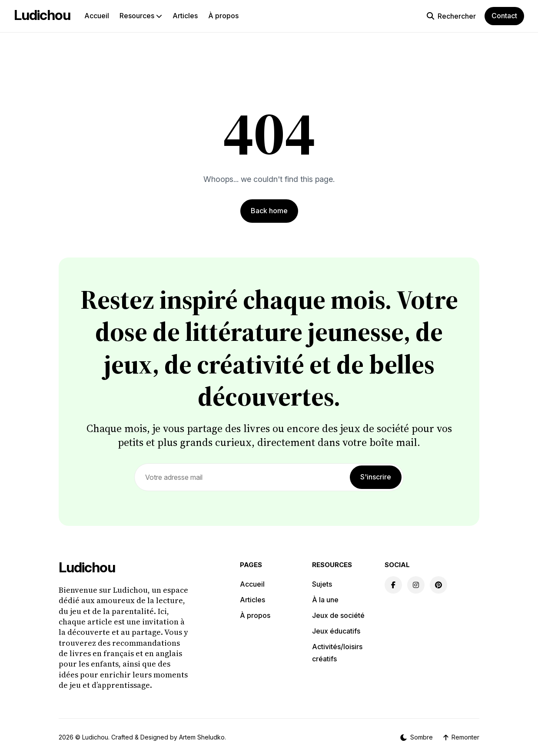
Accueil (97, 16)
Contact (504, 16)
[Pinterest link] (438, 585)
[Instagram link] (416, 585)
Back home (269, 211)
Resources (141, 16)
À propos (223, 16)
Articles (185, 16)
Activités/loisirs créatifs (337, 653)
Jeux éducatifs (336, 631)
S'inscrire (376, 477)
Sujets (322, 584)
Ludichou (42, 15)
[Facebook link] (393, 585)
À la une (325, 600)
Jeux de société (338, 615)
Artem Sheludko (202, 737)
